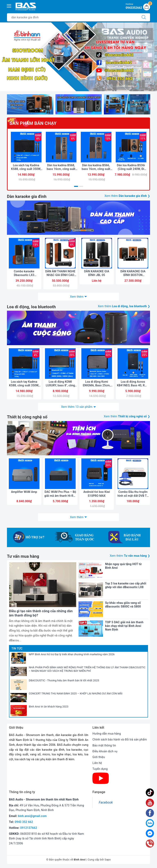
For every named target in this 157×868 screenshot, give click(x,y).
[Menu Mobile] (9, 5)
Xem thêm (77, 297)
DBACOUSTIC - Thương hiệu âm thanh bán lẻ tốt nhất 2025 (64, 680)
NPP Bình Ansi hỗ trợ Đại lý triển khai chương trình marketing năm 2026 (72, 654)
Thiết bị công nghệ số (27, 417)
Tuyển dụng (100, 769)
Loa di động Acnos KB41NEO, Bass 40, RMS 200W (133, 384)
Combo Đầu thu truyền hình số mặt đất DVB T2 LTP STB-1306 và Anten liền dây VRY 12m (133, 494)
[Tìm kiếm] (144, 17)
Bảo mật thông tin (104, 745)
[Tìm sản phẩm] (72, 17)
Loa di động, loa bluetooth (31, 307)
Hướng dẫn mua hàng (107, 734)
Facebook (106, 802)
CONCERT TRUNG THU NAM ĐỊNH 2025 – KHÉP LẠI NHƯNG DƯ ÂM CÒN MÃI (76, 693)
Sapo (108, 860)
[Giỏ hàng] (147, 7)
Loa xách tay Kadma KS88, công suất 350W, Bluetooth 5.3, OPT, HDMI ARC (26, 167)
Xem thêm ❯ (127, 196)
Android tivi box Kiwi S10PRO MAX (97, 494)
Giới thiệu (99, 757)
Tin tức (17, 649)
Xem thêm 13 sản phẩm (77, 407)
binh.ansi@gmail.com (32, 816)
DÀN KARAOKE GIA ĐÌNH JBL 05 (97, 273)
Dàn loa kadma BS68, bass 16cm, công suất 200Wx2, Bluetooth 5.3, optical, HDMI (61, 167)
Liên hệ (97, 763)
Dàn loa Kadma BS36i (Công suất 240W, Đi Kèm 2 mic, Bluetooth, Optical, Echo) (131, 167)
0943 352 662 (24, 822)
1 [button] (76, 186)
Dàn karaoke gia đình (27, 196)
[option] (78, 57)
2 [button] (81, 186)
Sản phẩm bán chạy (33, 123)
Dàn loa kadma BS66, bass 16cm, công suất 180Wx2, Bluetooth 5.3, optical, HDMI (96, 167)
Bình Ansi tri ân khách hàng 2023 (49, 707)
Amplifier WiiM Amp (24, 492)
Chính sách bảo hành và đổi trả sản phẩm (120, 739)
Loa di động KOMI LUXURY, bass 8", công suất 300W (60, 384)
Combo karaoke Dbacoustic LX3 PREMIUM (24, 273)
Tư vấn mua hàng (23, 556)
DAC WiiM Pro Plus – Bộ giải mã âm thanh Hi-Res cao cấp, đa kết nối (60, 494)
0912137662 (29, 828)
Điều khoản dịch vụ (105, 751)
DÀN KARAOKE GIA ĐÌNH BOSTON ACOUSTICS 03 (133, 273)
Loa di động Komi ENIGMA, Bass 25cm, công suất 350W (97, 384)
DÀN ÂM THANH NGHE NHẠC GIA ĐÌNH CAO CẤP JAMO (60, 273)
